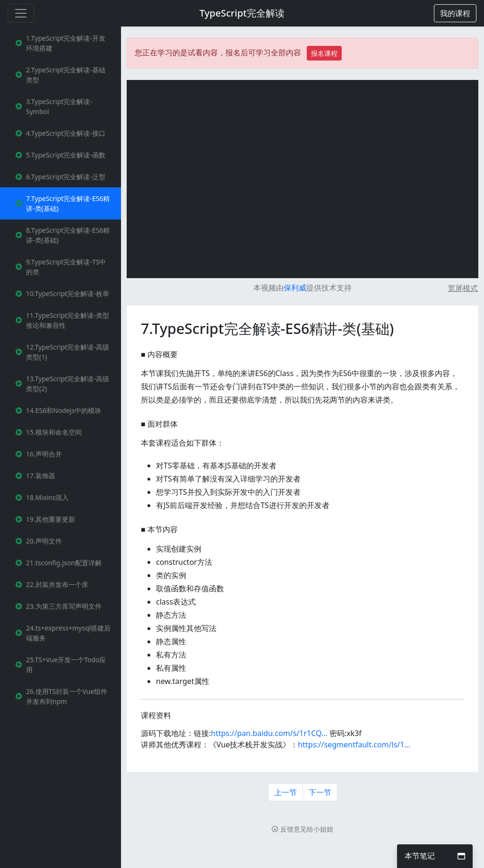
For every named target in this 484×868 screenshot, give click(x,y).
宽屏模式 (463, 288)
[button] (455, 13)
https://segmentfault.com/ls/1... (354, 745)
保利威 (295, 288)
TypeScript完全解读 (242, 13)
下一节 (320, 792)
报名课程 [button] (324, 53)
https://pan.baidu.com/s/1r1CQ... (269, 733)
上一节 (285, 792)
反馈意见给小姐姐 (302, 829)
